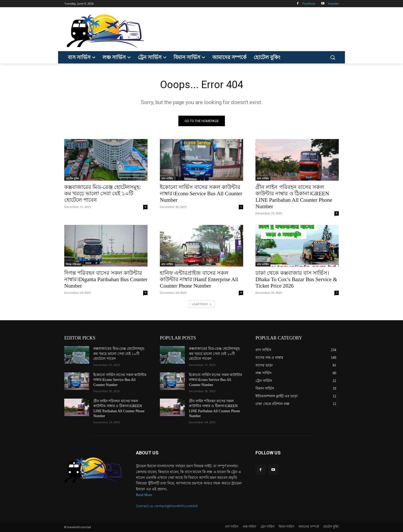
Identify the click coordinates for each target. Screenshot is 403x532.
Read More (144, 495)
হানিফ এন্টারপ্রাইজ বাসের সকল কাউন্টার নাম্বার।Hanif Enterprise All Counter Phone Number (199, 279)
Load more (202, 304)
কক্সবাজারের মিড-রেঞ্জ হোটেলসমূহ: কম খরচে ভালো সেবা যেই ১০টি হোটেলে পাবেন (103, 194)
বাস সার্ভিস (167, 178)
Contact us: (145, 506)
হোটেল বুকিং (72, 178)
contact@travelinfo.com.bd (176, 506)
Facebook (309, 3)
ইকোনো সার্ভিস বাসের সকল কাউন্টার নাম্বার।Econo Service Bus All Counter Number (201, 194)
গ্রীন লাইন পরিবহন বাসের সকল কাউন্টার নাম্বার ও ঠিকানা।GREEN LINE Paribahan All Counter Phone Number (294, 197)
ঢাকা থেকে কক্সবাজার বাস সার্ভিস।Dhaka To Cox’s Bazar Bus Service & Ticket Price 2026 (296, 279)
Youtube (333, 3)
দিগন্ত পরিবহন (73, 264)
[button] (333, 57)
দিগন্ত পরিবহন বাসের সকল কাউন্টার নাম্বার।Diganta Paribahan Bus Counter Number (106, 279)
